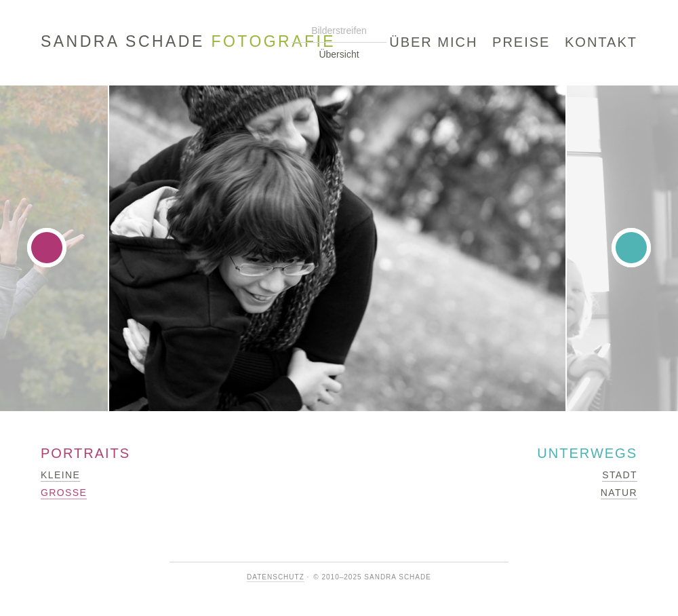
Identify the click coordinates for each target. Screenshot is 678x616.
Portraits (85, 453)
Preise (521, 42)
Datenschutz (276, 577)
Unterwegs (587, 453)
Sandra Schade (188, 42)
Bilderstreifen (339, 31)
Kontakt (601, 42)
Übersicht (339, 54)
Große (64, 493)
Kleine (60, 475)
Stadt (620, 475)
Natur (619, 493)
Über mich (433, 42)
